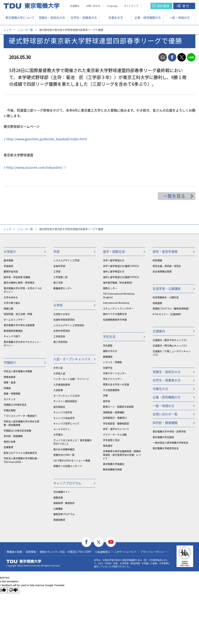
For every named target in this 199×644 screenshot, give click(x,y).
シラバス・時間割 (112, 362)
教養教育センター (63, 288)
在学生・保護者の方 (84, 18)
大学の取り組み (12, 303)
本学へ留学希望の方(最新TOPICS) (121, 266)
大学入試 (58, 368)
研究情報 (157, 260)
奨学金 (107, 401)
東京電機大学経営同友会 (166, 448)
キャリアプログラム (67, 483)
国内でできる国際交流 (115, 314)
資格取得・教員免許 (64, 503)
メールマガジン (62, 429)
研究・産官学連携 (165, 251)
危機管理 (8, 447)
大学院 (58, 305)
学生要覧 (108, 345)
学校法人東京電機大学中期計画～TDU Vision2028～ (21, 460)
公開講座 (58, 509)
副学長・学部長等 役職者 (17, 277)
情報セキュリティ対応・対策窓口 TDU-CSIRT (65, 552)
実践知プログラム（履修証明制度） (172, 308)
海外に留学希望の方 (114, 271)
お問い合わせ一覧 (165, 414)
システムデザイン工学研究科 (69, 325)
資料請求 (163, 6)
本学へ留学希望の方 (114, 260)
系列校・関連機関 (13, 436)
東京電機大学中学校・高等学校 (169, 431)
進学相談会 (59, 407)
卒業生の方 (116, 18)
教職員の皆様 (14, 552)
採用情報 (31, 552)
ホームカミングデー (14, 320)
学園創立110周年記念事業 (17, 430)
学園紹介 (10, 362)
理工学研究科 (60, 342)
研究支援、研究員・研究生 (167, 266)
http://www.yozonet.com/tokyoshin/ (35, 167)
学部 (56, 251)
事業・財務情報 (12, 393)
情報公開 (8, 308)
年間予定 (108, 368)
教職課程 (108, 357)
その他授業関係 (111, 390)
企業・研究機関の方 (148, 18)
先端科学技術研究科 (64, 320)
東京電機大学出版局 (163, 437)
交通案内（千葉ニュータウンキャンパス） (172, 353)
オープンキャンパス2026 (66, 396)
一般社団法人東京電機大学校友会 (170, 442)
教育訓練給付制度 (112, 469)
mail (163, 57)
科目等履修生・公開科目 (166, 297)
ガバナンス (10, 399)
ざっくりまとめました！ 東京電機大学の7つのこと (73, 442)
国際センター (110, 288)
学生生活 (109, 337)
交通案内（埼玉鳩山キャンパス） (170, 345)
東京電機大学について (20, 18)
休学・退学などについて (116, 429)
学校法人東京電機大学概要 (18, 371)
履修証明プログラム (64, 514)
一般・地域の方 (179, 18)
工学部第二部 (60, 277)
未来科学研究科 (62, 331)
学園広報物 (10, 410)
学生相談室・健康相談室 (116, 423)
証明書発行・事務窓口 (115, 418)
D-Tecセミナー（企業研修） (168, 314)
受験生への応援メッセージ (68, 466)
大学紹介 (10, 251)
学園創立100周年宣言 (15, 405)
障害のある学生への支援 (116, 384)
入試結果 (58, 390)
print (153, 57)
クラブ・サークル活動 (115, 434)
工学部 (57, 271)
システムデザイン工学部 (66, 260)
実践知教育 (59, 520)
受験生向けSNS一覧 (64, 455)
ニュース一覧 (25, 30)
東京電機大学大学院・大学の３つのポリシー (23, 290)
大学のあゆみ (11, 297)
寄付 (186, 6)
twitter (182, 57)
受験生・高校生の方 (52, 18)
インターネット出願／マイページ (71, 379)
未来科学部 (59, 266)
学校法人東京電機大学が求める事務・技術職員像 (21, 423)
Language (112, 6)
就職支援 (58, 497)
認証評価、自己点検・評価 (18, 314)
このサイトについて (125, 552)
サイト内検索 (150, 6)
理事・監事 (10, 382)
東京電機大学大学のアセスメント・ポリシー (23, 344)
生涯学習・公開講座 (167, 289)
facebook (172, 57)
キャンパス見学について (66, 423)
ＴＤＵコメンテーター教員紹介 (20, 416)
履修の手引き (110, 351)
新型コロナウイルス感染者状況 (20, 453)
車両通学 (108, 446)
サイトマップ (131, 6)
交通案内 (75, 6)
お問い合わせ (93, 6)
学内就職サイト (62, 492)
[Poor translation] (13, 590)
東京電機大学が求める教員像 (19, 325)
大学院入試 (59, 373)
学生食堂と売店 (111, 440)
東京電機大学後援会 (114, 464)
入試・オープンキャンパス (72, 359)
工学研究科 (59, 336)
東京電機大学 (24, 561)
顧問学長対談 (11, 271)
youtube (111, 542)
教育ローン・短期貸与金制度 (118, 407)
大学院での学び (62, 314)
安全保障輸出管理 (162, 271)
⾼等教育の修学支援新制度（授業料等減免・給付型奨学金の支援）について (122, 455)
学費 (105, 395)
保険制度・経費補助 (114, 412)
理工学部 (58, 283)
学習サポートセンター (115, 373)
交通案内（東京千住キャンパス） (170, 340)
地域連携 (157, 303)
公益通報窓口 (103, 552)
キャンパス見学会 (63, 412)
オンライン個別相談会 (65, 401)
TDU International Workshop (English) (119, 295)
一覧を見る (174, 196)
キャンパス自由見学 (64, 418)
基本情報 (8, 260)
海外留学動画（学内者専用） (118, 283)
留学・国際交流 (114, 251)
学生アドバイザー (112, 379)
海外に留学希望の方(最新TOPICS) (121, 277)
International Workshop (116, 303)
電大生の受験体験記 (64, 449)
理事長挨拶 (10, 377)
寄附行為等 (10, 442)
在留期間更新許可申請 (115, 320)
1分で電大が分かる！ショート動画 (72, 460)
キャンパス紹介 (12, 336)
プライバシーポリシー (153, 552)
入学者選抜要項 (62, 384)
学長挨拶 (8, 266)
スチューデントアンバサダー (118, 308)
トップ (7, 30)
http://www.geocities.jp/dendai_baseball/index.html (47, 139)
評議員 (7, 388)
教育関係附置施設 (13, 331)
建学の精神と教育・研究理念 (19, 283)
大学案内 (58, 434)
